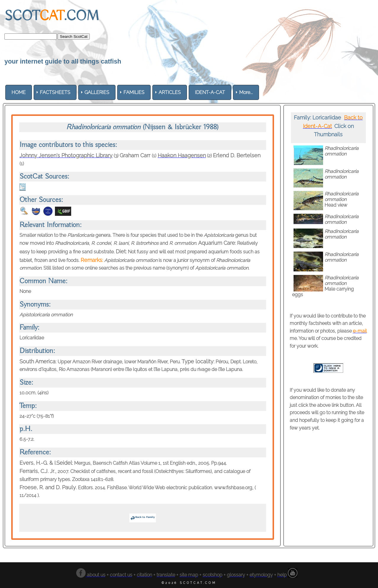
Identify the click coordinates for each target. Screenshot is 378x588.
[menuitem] (19, 92)
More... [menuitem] (246, 92)
